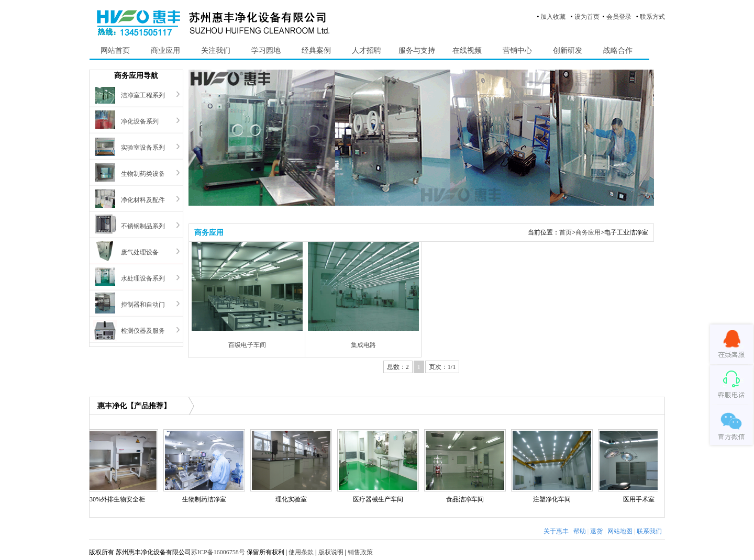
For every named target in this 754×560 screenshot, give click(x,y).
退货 (596, 531)
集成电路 (363, 345)
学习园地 (266, 51)
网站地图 (620, 531)
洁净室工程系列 (143, 95)
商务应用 (588, 232)
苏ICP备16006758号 (218, 552)
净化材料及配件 (143, 200)
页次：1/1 (442, 367)
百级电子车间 (247, 345)
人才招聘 (367, 51)
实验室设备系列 (143, 148)
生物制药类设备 (143, 174)
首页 (565, 232)
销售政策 (360, 552)
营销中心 (517, 51)
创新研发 (568, 51)
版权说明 (331, 552)
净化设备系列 (140, 121)
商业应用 (165, 51)
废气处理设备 (140, 252)
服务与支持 (417, 51)
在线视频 (467, 51)
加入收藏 (553, 17)
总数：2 (398, 367)
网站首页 (115, 51)
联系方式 (652, 17)
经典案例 (316, 51)
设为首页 (587, 17)
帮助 (580, 531)
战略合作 (618, 51)
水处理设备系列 (143, 278)
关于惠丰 (556, 531)
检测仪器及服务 (143, 331)
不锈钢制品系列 (143, 226)
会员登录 (619, 17)
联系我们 (649, 531)
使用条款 (301, 552)
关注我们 (216, 51)
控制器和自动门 (143, 305)
